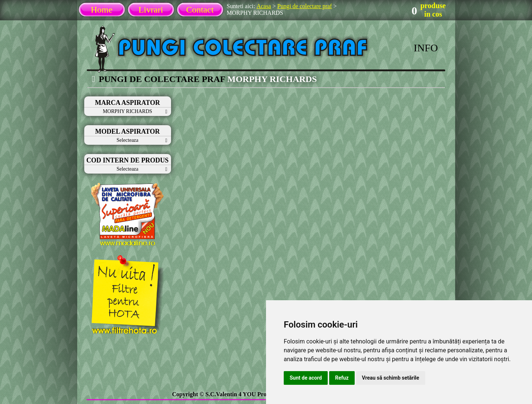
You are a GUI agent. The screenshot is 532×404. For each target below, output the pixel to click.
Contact (200, 10)
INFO (426, 48)
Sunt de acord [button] (306, 378)
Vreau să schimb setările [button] (391, 378)
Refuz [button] (342, 378)
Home (102, 10)
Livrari (151, 10)
